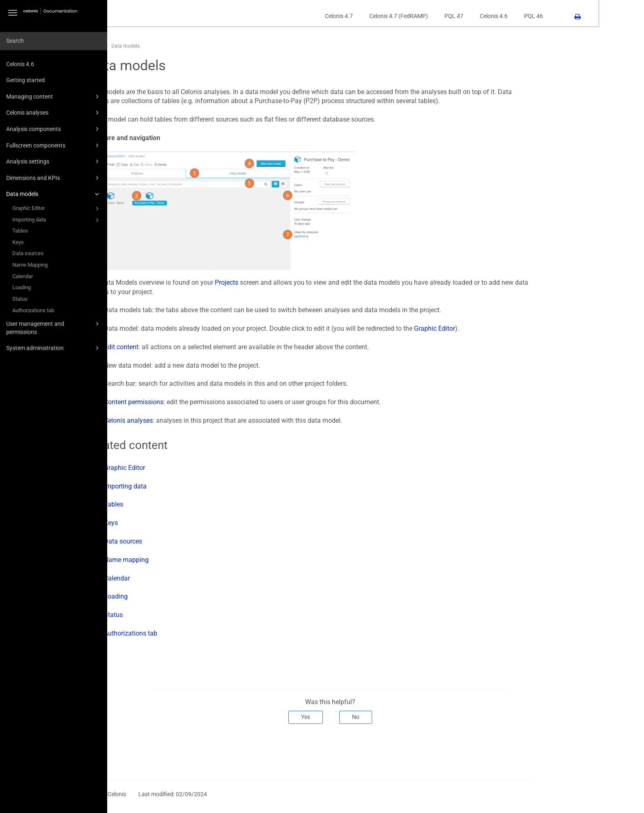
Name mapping (172, 560)
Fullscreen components (54, 145)
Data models (54, 194)
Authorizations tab (33, 310)
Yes (351, 717)
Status (20, 299)
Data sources (28, 253)
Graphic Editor (57, 209)
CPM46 (141, 46)
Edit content (167, 347)
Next (565, 751)
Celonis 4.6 (20, 64)
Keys (18, 242)
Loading (22, 287)
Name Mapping (30, 265)
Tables (20, 231)
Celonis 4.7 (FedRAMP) (444, 16)
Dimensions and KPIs (54, 178)
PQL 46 (579, 16)
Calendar (23, 276)
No (401, 717)
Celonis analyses (54, 113)
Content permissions (179, 402)
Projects (272, 282)
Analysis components (54, 129)
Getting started (25, 80)
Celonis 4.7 (384, 16)
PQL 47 (499, 16)
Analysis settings (54, 161)
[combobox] (54, 41)
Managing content (54, 97)
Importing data (57, 220)
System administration (54, 348)
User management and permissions (54, 327)
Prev (145, 751)
